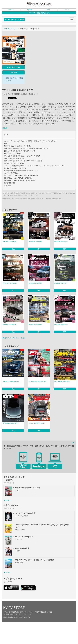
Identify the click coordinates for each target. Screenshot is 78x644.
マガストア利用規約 (10, 612)
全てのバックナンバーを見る (14, 338)
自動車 (5, 128)
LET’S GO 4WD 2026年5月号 (62, 382)
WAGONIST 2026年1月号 (61, 242)
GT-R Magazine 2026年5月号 (11, 423)
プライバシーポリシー (27, 612)
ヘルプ (67, 10)
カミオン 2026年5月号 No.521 (36, 423)
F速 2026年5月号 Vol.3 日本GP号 (37, 382)
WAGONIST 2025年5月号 (10, 325)
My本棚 (30, 10)
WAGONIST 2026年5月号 (10, 242)
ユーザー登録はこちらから (39, 13)
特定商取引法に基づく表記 (44, 612)
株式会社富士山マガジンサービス (21, 614)
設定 (48, 10)
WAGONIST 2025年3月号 (35, 325)
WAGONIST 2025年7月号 (61, 283)
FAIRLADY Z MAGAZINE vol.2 (11, 382)
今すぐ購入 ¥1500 (14, 67)
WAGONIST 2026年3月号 (35, 242)
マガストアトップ (11, 29)
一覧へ (7, 500)
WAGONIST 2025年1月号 (61, 325)
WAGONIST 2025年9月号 (35, 283)
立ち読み (14, 72)
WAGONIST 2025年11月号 (10, 283)
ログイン (11, 10)
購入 (13, 249)
